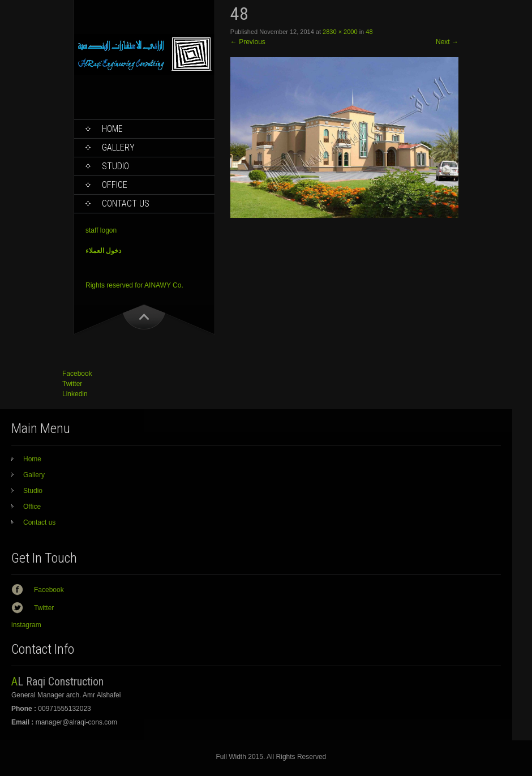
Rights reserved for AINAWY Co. (134, 285)
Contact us (126, 203)
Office (115, 185)
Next (447, 42)
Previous (248, 42)
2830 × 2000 (340, 32)
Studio (115, 166)
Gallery (118, 147)
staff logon (101, 230)
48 (369, 32)
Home (112, 129)
